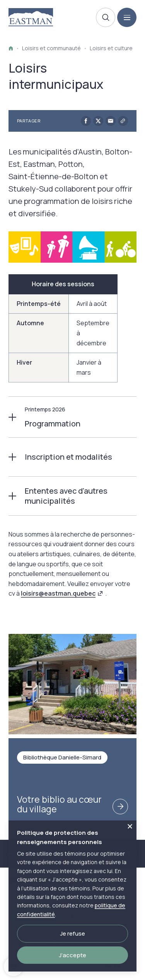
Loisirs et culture (111, 48)
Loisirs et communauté (51, 48)
